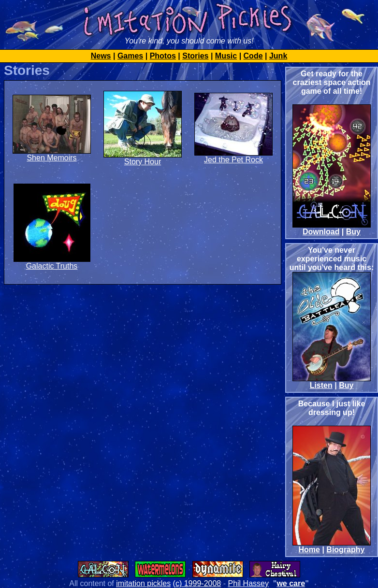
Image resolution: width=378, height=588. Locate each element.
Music (226, 56)
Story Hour (143, 162)
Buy (353, 232)
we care (291, 583)
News (101, 56)
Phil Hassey (248, 583)
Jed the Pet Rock (233, 160)
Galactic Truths (52, 266)
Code (253, 56)
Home (309, 550)
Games (130, 56)
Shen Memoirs (51, 158)
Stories (195, 56)
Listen (321, 385)
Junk (278, 56)
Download (321, 232)
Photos (163, 56)
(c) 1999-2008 (197, 583)
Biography (345, 550)
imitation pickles (143, 583)
